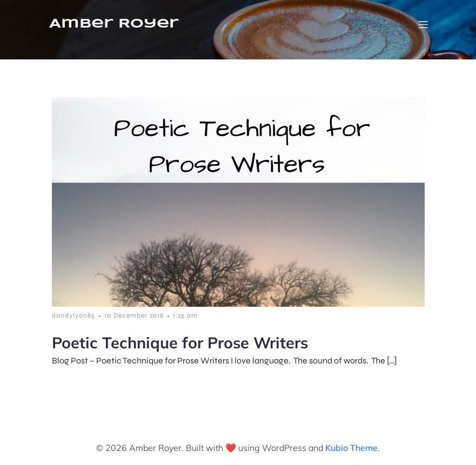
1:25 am (185, 315)
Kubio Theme (351, 448)
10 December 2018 (134, 315)
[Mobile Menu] (424, 24)
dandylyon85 (73, 315)
